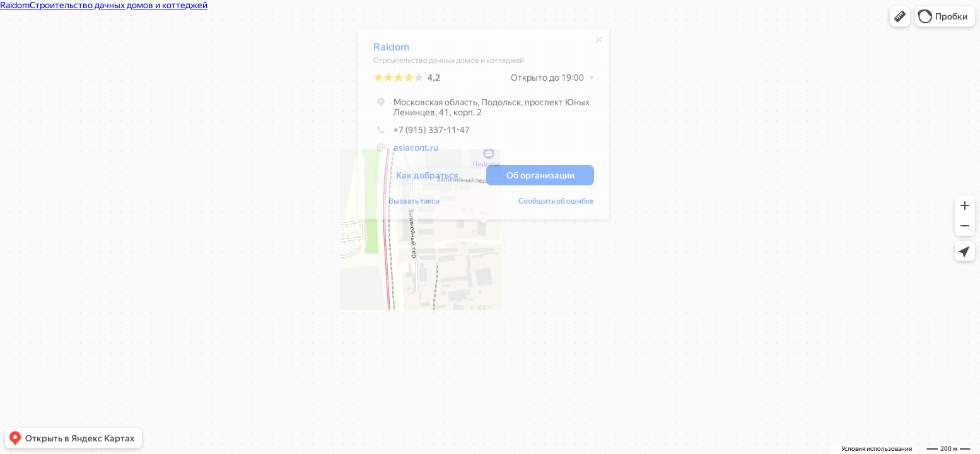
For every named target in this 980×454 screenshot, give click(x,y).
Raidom (391, 50)
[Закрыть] (599, 43)
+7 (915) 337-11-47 (422, 133)
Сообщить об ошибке (556, 204)
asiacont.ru (416, 151)
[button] (900, 16)
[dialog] (484, 127)
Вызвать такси (414, 204)
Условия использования (877, 449)
